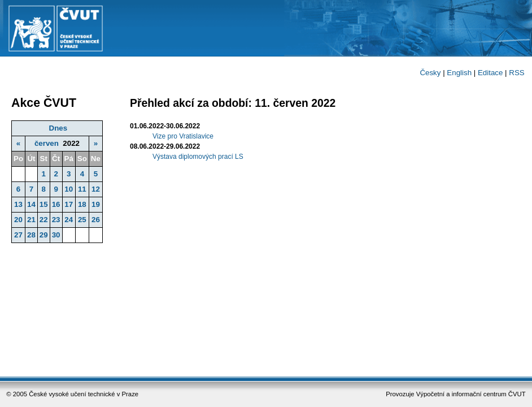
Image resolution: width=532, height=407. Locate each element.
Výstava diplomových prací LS (198, 157)
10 (69, 189)
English (459, 73)
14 (31, 204)
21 (31, 220)
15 (44, 204)
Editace (490, 73)
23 (56, 220)
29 (44, 235)
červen (47, 143)
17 (69, 204)
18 (82, 204)
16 (56, 204)
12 (96, 189)
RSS (516, 73)
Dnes (58, 128)
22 (44, 220)
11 (82, 189)
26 (96, 220)
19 (96, 204)
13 (18, 204)
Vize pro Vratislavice (183, 136)
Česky (430, 73)
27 (18, 235)
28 (31, 235)
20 (18, 220)
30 (56, 235)
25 (82, 220)
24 (69, 220)
